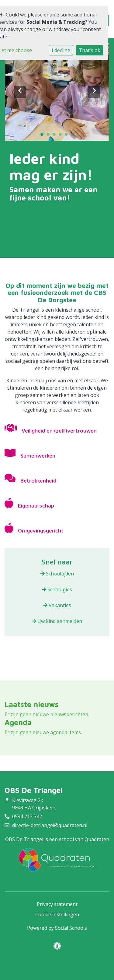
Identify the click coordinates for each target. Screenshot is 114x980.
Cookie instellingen (57, 915)
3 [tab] (56, 136)
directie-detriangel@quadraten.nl (50, 825)
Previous (20, 92)
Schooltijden (57, 574)
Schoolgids (57, 589)
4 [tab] (62, 136)
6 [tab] (74, 136)
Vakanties (57, 605)
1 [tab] (43, 136)
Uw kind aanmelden (57, 621)
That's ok (90, 50)
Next (94, 92)
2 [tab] (50, 136)
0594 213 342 (27, 816)
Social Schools (71, 928)
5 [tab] (68, 136)
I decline (61, 50)
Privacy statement (57, 904)
